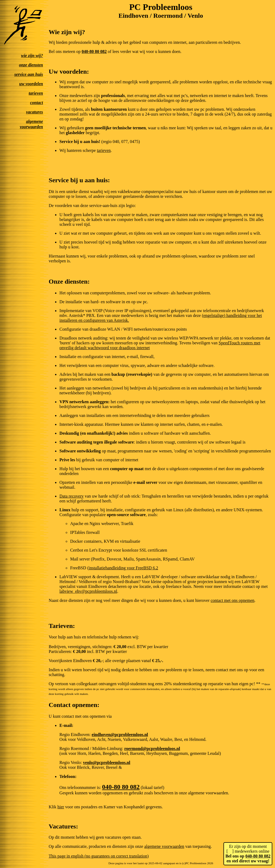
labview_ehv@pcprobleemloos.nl (88, 591)
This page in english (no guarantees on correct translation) (99, 856)
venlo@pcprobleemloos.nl (107, 762)
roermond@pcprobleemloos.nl (152, 749)
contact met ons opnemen (232, 600)
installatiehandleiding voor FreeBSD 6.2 (123, 568)
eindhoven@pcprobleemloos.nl (120, 735)
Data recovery (71, 496)
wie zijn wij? (32, 56)
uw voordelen (31, 84)
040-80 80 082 (258, 856)
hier (61, 807)
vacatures (35, 112)
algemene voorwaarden (164, 846)
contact (37, 103)
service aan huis (29, 74)
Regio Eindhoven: (75, 735)
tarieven (36, 93)
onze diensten (31, 65)
